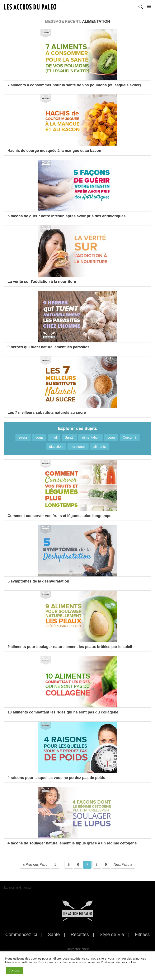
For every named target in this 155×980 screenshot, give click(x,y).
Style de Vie (112, 934)
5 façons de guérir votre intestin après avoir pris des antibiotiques (67, 216)
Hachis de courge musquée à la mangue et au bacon (54, 151)
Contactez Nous (77, 949)
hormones (78, 447)
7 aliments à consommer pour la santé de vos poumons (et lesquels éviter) (74, 85)
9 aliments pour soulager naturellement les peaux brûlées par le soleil (70, 647)
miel (54, 437)
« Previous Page (35, 865)
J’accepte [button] (15, 971)
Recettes (80, 934)
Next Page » (123, 865)
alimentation (90, 437)
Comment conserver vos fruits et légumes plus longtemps (59, 516)
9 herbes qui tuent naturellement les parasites (48, 347)
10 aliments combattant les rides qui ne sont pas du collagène (63, 712)
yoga (39, 437)
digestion (56, 447)
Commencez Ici (21, 934)
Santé (69, 437)
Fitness (142, 934)
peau (111, 437)
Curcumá (130, 437)
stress (23, 437)
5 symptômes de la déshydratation (38, 581)
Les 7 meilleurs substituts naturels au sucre (47, 413)
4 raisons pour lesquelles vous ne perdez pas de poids (56, 778)
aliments (100, 447)
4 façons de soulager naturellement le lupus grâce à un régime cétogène (72, 843)
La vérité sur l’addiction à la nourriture (42, 282)
